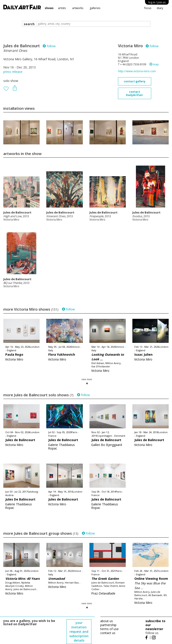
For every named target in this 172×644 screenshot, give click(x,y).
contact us (108, 633)
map (154, 64)
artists (62, 8)
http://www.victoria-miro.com (137, 71)
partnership (108, 625)
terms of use (109, 629)
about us (107, 621)
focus (148, 8)
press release (13, 72)
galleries (95, 8)
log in (157, 2)
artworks (78, 8)
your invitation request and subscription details (79, 632)
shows (49, 8)
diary (160, 8)
